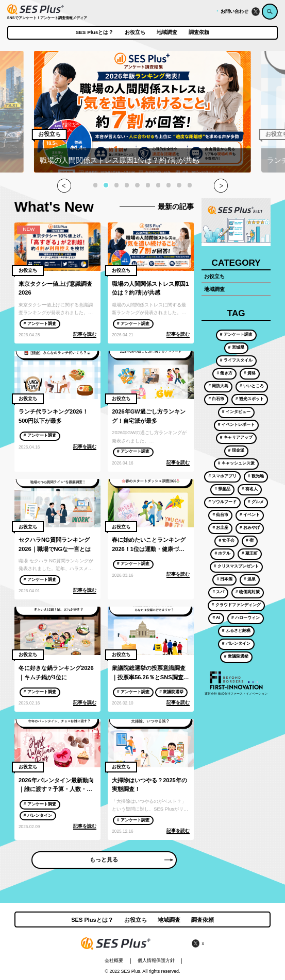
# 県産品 (222, 489)
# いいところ (252, 386)
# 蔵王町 (250, 553)
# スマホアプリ (222, 476)
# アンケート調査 (40, 323)
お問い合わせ (234, 11)
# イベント (250, 514)
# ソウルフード (222, 502)
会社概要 (114, 960)
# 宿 (250, 540)
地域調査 (167, 32)
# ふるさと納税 (236, 630)
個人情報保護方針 (156, 960)
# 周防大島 (218, 386)
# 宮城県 (236, 347)
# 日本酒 (224, 579)
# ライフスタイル (236, 360)
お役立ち (135, 32)
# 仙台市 (220, 514)
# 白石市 (216, 399)
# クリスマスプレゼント (236, 566)
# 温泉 (250, 579)
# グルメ (256, 502)
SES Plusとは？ (95, 32)
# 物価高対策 (248, 592)
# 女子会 (227, 540)
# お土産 (220, 527)
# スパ (218, 592)
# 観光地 (256, 476)
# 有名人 (250, 489)
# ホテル (222, 553)
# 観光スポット (250, 399)
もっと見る (131, 859)
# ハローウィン (246, 617)
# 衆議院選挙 (171, 692)
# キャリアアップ (236, 437)
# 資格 (250, 373)
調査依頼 (199, 32)
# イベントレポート (236, 424)
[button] (95, 185)
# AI (216, 617)
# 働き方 (224, 373)
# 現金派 (236, 450)
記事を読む (85, 334)
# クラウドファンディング (236, 605)
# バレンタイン (38, 815)
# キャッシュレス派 (236, 463)
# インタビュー (236, 411)
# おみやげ (250, 527)
